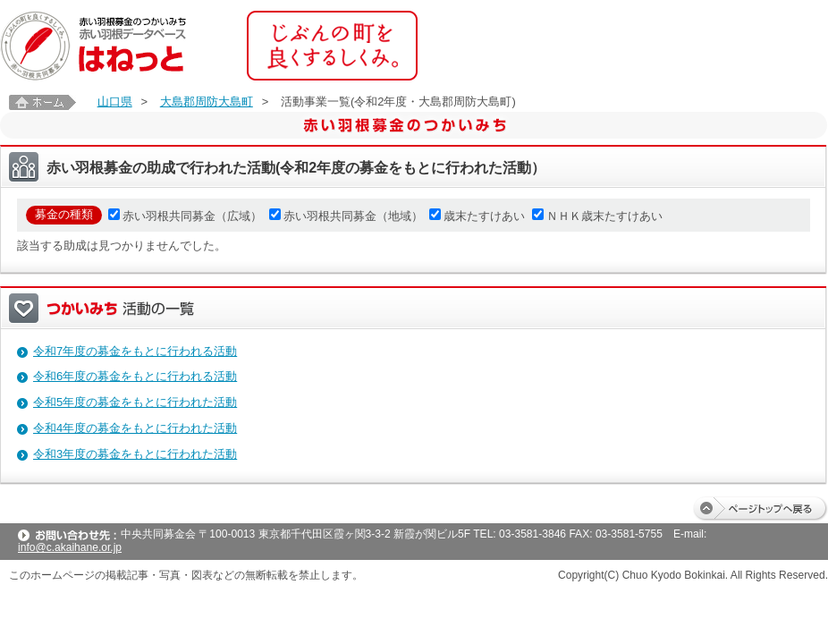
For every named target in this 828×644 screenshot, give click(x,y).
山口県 (115, 102)
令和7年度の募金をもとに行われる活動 (135, 351)
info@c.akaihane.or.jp (70, 547)
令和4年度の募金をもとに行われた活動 (135, 428)
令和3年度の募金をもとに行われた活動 (135, 454)
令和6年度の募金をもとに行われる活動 (135, 376)
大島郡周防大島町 (207, 102)
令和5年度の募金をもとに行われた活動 (135, 402)
